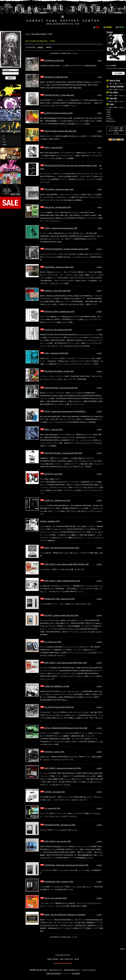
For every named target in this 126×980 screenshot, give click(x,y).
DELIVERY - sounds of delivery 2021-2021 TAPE (59, 615)
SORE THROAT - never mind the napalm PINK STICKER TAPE (64, 564)
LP (4, 136)
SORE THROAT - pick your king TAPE (55, 841)
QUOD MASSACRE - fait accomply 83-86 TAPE (59, 388)
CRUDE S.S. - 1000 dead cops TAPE (55, 500)
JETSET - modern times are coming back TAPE (59, 228)
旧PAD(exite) (111, 121)
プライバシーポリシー (89, 970)
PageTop (122, 949)
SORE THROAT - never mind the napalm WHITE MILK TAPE (63, 663)
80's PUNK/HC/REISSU (39, 34)
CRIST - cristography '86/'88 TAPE (54, 353)
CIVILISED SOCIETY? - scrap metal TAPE (57, 95)
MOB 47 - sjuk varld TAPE (51, 148)
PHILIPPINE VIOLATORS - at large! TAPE (57, 371)
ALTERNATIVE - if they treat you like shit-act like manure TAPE (64, 865)
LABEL (109, 112)
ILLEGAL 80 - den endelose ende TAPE (56, 330)
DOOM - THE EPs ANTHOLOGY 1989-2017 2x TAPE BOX (63, 915)
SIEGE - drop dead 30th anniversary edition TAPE (60, 548)
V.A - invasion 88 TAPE (50, 808)
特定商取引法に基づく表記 (38, 970)
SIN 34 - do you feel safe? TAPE (53, 898)
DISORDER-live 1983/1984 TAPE (54, 77)
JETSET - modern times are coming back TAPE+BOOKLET (63, 411)
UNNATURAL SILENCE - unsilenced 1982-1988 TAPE (61, 453)
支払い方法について (56, 970)
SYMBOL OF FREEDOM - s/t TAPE (55, 686)
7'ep (4, 142)
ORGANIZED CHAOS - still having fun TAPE (58, 825)
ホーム (28, 34)
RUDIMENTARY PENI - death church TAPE (57, 599)
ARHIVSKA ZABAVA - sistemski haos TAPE (57, 312)
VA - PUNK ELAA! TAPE (51, 642)
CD (4, 139)
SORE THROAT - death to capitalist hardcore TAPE (60, 581)
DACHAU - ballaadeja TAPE (50, 521)
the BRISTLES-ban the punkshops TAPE (56, 113)
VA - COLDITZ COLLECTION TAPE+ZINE (57, 707)
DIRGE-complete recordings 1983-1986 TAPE (58, 131)
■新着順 (40, 47)
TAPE (5, 145)
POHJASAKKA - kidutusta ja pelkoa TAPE (57, 189)
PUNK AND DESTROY (54, 973)
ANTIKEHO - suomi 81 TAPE (52, 752)
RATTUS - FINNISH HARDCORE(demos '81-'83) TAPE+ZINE (64, 728)
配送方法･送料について (72, 970)
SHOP (108, 117)
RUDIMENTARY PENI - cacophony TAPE (57, 882)
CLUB (108, 114)
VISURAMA (76, 973)
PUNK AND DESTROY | (63, 14)
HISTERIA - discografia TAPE (52, 792)
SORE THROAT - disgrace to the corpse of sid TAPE (61, 768)
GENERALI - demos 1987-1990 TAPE (55, 291)
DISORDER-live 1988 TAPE (52, 61)
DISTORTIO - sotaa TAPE (51, 474)
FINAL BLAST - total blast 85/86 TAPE (56, 207)
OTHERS (109, 119)
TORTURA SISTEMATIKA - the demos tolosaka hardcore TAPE (64, 249)
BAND (108, 110)
